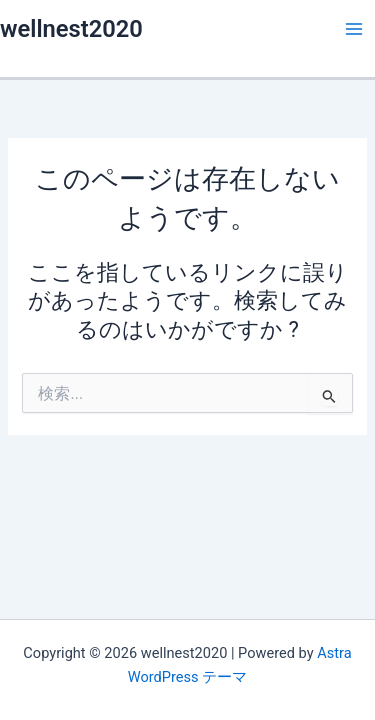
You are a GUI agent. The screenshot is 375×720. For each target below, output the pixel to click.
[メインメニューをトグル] (354, 29)
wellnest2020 (71, 29)
